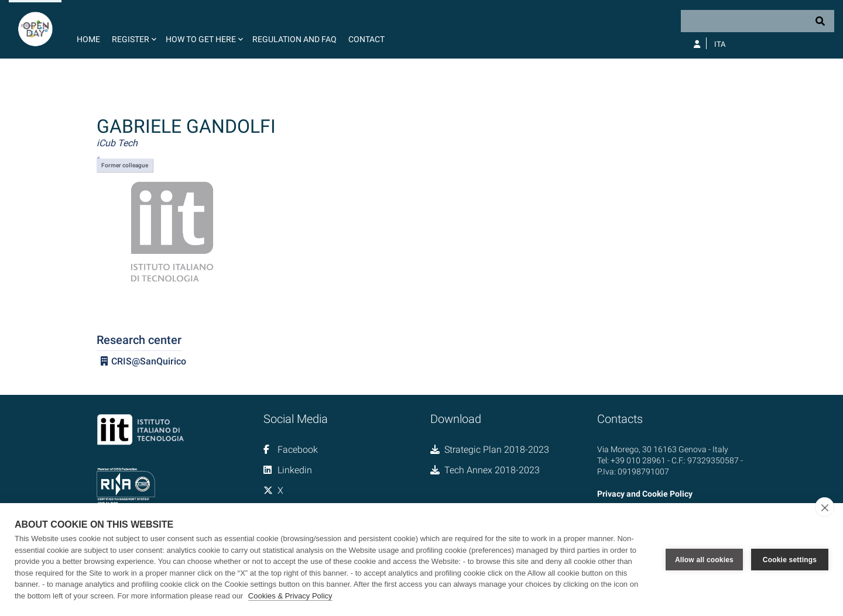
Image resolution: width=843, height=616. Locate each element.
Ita (720, 44)
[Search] (758, 21)
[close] (825, 507)
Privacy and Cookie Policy (645, 494)
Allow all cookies (704, 560)
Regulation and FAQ (294, 39)
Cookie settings (790, 560)
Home (88, 39)
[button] (133, 29)
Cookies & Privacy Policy (290, 596)
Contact (366, 39)
